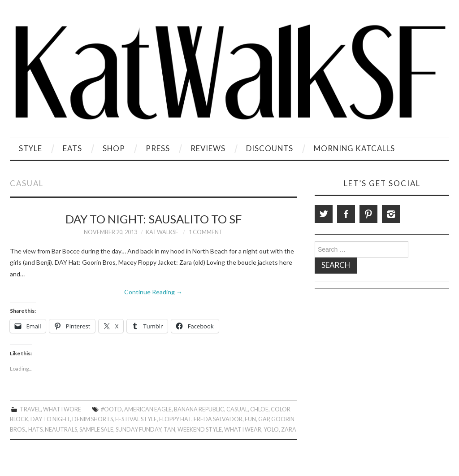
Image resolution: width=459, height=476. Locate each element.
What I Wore (62, 409)
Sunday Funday (139, 430)
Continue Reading (153, 292)
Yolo (271, 430)
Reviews (208, 148)
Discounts (270, 148)
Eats (72, 148)
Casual (237, 409)
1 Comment (206, 232)
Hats (35, 430)
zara (289, 430)
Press (158, 148)
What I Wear (243, 430)
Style (30, 148)
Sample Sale (96, 430)
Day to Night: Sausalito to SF (154, 219)
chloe (259, 409)
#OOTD (111, 409)
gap (264, 419)
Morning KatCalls (354, 148)
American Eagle (148, 409)
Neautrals (61, 430)
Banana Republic (199, 409)
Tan (169, 430)
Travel (30, 409)
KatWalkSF (162, 232)
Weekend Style (200, 430)
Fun (250, 419)
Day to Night (50, 419)
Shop (114, 148)
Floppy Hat (175, 419)
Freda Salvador (218, 419)
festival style (136, 419)
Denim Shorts (93, 419)
